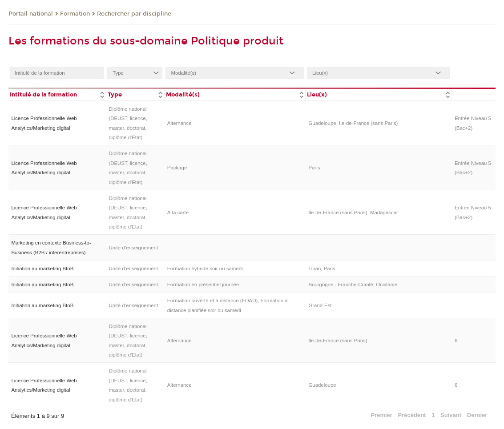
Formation (75, 14)
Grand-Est (320, 305)
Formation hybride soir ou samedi (205, 269)
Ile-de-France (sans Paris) (338, 341)
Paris (314, 168)
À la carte (178, 212)
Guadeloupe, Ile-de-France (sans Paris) (353, 123)
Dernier (477, 415)
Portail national (31, 14)
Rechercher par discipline (134, 14)
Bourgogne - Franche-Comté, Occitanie (353, 285)
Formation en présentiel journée (203, 285)
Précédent (412, 415)
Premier (381, 415)
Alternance (179, 123)
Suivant (451, 415)
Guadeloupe (322, 385)
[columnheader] (57, 94)
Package (177, 168)
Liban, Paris (322, 269)
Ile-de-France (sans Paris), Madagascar (353, 212)
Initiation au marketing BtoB (42, 269)
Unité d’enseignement (133, 248)
